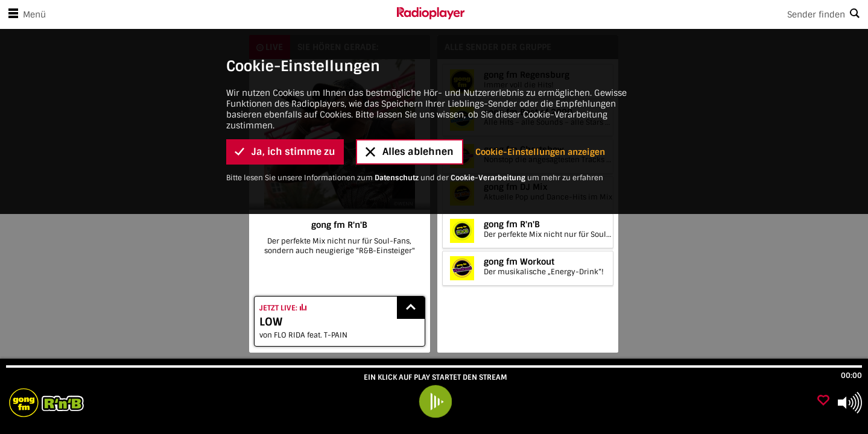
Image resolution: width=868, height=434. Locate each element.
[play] (436, 401)
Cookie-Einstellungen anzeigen (540, 152)
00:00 (851, 376)
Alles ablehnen (410, 152)
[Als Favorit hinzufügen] (823, 401)
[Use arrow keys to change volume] (850, 403)
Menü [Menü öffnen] (25, 14)
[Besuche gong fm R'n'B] (74, 403)
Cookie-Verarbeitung (488, 178)
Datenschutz (397, 178)
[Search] (667, 14)
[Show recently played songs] (411, 308)
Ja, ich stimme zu (285, 152)
